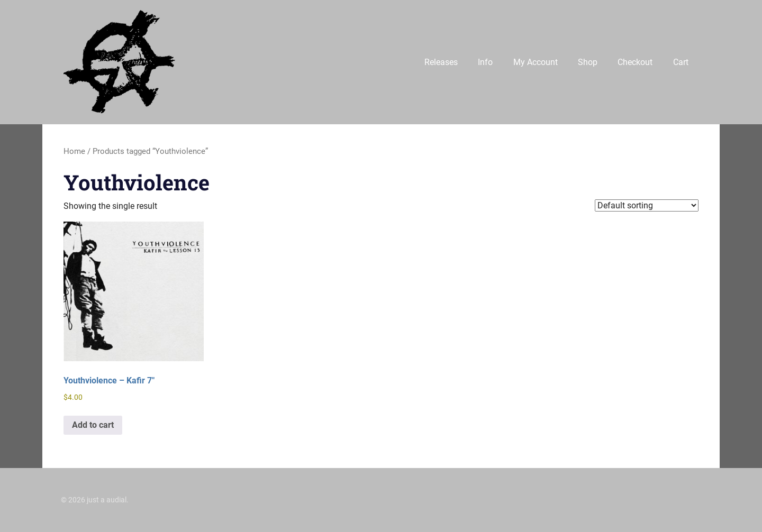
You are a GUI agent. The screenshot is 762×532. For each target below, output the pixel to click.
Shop (588, 62)
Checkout (635, 62)
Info (485, 62)
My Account (536, 62)
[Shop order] (647, 205)
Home (74, 151)
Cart (681, 62)
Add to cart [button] (93, 425)
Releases (441, 62)
